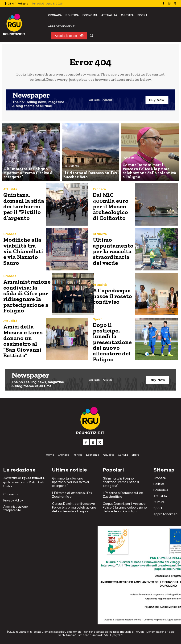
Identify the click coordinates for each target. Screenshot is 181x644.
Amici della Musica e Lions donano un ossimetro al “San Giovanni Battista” (23, 341)
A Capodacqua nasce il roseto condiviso (112, 296)
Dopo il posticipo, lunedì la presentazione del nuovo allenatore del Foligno (112, 342)
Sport (97, 319)
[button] (91, 35)
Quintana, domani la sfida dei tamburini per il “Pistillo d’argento (23, 206)
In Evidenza (12, 163)
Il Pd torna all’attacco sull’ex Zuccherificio (72, 494)
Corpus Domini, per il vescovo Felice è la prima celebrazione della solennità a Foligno (73, 506)
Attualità (129, 159)
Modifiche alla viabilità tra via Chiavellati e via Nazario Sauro (24, 251)
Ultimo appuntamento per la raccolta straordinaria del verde (113, 251)
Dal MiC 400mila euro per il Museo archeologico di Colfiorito (113, 206)
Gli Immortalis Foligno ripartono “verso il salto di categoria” (71, 481)
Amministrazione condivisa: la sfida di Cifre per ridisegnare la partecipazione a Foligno (27, 296)
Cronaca (99, 189)
